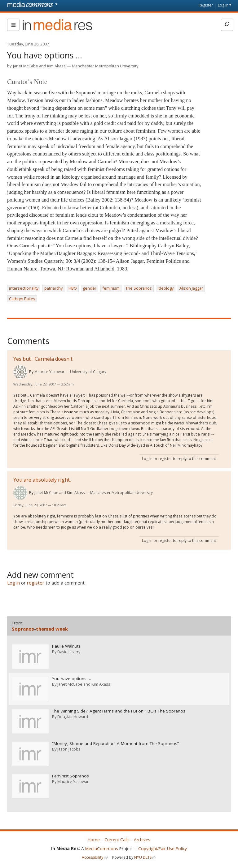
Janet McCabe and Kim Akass (39, 66)
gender (90, 288)
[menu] (13, 25)
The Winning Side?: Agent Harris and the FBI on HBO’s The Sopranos (119, 711)
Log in (223, 5)
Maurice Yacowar (49, 372)
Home (94, 838)
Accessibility (93, 856)
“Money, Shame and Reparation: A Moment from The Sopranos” (115, 743)
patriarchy (53, 288)
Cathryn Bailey (22, 299)
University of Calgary (88, 372)
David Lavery (69, 651)
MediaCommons (102, 847)
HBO (73, 288)
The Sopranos (139, 288)
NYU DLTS (143, 856)
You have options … (72, 678)
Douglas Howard (73, 716)
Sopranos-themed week (40, 629)
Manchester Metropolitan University (105, 66)
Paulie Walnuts (66, 646)
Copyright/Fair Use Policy (163, 847)
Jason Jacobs (69, 748)
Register (206, 5)
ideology (166, 288)
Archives (142, 838)
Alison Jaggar (191, 288)
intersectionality (24, 288)
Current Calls (117, 838)
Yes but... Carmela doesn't (43, 359)
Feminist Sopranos (71, 775)
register (165, 459)
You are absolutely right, (42, 480)
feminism (111, 288)
